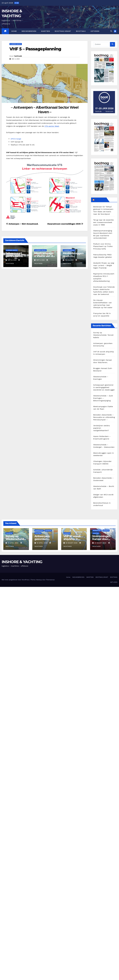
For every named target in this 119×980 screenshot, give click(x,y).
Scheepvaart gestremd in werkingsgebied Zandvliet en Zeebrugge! (104, 387)
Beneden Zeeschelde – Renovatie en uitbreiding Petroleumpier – (104, 417)
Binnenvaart (39, 530)
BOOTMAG (81, 31)
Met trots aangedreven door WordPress (16, 580)
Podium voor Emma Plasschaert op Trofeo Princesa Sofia (103, 246)
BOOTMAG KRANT (63, 31)
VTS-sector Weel (52, 126)
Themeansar (50, 580)
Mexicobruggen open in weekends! (73, 256)
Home (14, 31)
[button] (111, 31)
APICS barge (16, 139)
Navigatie (9, 533)
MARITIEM (45, 31)
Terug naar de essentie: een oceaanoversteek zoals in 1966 (104, 222)
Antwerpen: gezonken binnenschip (43, 539)
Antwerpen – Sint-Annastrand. (22, 224)
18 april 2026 (13, 543)
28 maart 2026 (72, 543)
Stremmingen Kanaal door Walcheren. (101, 539)
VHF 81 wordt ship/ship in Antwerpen (72, 539)
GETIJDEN (95, 31)
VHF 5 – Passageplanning (35, 49)
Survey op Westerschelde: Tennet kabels (103, 335)
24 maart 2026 (101, 543)
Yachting (38, 533)
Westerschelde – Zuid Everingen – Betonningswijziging (103, 398)
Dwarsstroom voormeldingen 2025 (65, 224)
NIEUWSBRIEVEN (29, 31)
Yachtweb (18, 56)
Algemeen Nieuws (16, 44)
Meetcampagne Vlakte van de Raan (44, 256)
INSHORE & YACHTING (22, 562)
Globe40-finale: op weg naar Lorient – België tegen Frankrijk (104, 265)
